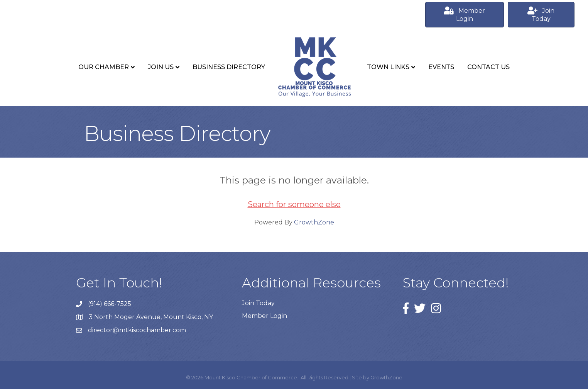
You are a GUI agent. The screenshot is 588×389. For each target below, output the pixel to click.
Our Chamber (104, 67)
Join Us (161, 67)
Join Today (258, 303)
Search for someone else (294, 204)
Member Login (264, 316)
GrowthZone (314, 222)
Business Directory (229, 67)
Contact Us (488, 67)
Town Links (388, 67)
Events (441, 67)
